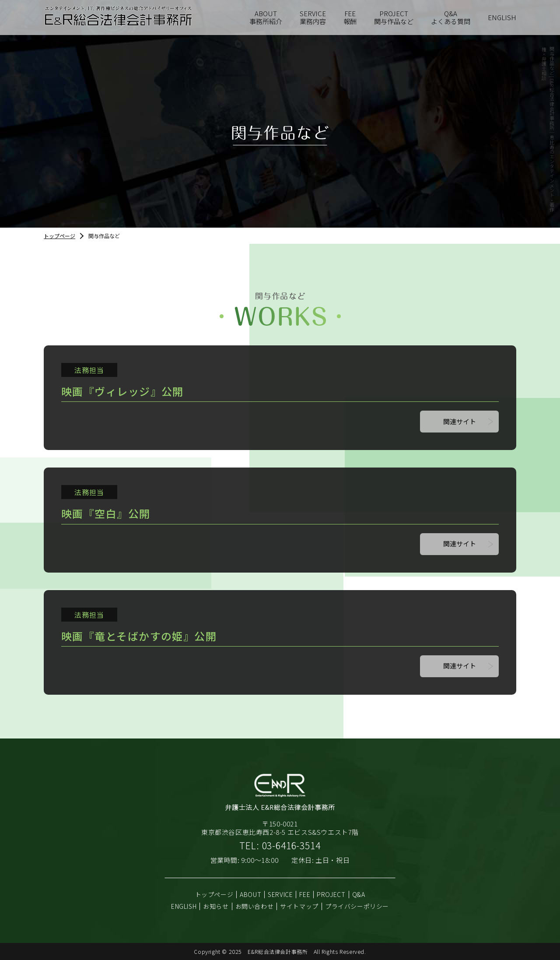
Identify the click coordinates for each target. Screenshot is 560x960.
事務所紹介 (266, 18)
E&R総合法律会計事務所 (278, 951)
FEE (305, 895)
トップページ (59, 236)
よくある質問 (451, 18)
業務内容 (313, 18)
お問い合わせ (255, 906)
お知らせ (216, 906)
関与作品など (394, 18)
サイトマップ (299, 906)
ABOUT (250, 895)
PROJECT (331, 895)
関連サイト (460, 421)
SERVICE (280, 895)
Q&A (359, 895)
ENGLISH (502, 17)
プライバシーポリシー (357, 906)
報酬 (350, 18)
